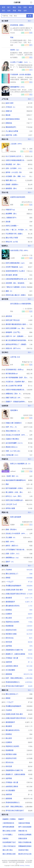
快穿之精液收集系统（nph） (16, 263)
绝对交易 (9, 642)
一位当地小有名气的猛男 (28, 398)
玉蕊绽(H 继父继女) (12, 439)
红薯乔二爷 (29, 602)
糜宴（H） (9, 291)
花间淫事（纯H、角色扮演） (16, 283)
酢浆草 (30, 279)
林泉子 (30, 267)
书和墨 (30, 654)
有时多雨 (29, 570)
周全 (12, 311)
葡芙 (31, 230)
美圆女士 (29, 214)
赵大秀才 (29, 618)
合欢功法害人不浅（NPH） (20, 250)
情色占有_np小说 (12, 242)
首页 (4, 7)
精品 (14, 7)
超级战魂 (9, 674)
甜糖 (31, 574)
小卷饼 (30, 320)
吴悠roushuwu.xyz (28, 538)
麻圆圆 (30, 542)
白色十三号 (29, 598)
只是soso (29, 271)
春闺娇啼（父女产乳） (13, 332)
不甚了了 (29, 123)
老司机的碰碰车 (28, 394)
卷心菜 (30, 234)
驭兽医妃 (9, 610)
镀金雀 (8, 115)
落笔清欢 (13, 151)
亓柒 (31, 378)
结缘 (31, 554)
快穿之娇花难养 (16, 517)
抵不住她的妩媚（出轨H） (15, 488)
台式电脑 (29, 630)
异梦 (31, 222)
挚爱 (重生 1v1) (11, 180)
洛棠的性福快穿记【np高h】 (16, 271)
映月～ (30, 492)
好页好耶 (29, 530)
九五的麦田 (29, 180)
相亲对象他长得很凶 (13, 119)
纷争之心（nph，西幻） (14, 496)
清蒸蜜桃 (29, 586)
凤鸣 (31, 646)
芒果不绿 (29, 658)
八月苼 (30, 606)
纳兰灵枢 (29, 666)
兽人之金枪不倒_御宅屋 (14, 386)
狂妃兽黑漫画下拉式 (9, 842)
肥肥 (12, 205)
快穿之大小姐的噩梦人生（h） (21, 464)
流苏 (12, 45)
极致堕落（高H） (12, 189)
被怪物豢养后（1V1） (18, 87)
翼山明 (30, 185)
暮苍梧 (30, 210)
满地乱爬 (29, 370)
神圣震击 (13, 82)
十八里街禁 (29, 189)
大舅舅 (30, 670)
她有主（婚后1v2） (12, 546)
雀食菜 (30, 590)
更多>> (30, 21)
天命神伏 (9, 570)
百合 (20, 7)
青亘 (31, 226)
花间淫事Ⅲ (14, 410)
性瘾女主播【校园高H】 (14, 423)
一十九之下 (10, 582)
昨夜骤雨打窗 (28, 558)
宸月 (31, 291)
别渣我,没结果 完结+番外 (14, 590)
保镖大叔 (9, 111)
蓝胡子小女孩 (28, 427)
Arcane (13, 33)
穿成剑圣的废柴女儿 (13, 682)
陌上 (31, 176)
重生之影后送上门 (12, 574)
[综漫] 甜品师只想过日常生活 (16, 594)
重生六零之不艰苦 (12, 238)
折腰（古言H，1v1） (13, 554)
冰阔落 (30, 439)
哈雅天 (30, 650)
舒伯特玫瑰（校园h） (18, 25)
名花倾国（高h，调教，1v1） (16, 176)
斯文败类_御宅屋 (12, 275)
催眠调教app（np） (13, 558)
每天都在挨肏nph (12, 374)
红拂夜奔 (9, 614)
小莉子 (30, 135)
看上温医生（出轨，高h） (15, 492)
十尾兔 (30, 622)
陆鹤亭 (30, 614)
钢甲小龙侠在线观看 (25, 827)
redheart (13, 471)
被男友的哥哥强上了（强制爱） (17, 344)
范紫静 (12, 525)
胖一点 (30, 662)
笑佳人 (30, 119)
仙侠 (9, 11)
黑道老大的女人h (12, 447)
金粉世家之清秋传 (12, 666)
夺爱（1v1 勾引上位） (13, 451)
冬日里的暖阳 (10, 670)
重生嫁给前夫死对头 (13, 606)
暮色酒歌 (29, 550)
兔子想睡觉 (14, 57)
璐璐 (12, 70)
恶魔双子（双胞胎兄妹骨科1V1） (17, 402)
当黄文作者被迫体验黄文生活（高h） (16, 160)
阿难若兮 (29, 328)
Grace (30, 562)
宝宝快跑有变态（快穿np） (15, 370)
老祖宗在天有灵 (11, 630)
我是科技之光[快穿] (12, 622)
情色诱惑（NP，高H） (14, 164)
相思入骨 (29, 374)
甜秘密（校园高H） (12, 185)
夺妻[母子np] (10, 210)
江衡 (31, 344)
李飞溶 (30, 582)
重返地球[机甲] (11, 127)
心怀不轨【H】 (15, 357)
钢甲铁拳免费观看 (8, 827)
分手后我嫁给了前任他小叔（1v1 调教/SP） (16, 550)
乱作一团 (29, 484)
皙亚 (31, 324)
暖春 (31, 332)
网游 (20, 11)
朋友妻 (8, 222)
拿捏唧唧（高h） (12, 214)
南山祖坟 (9, 618)
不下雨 (30, 447)
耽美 (25, 7)
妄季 (31, 435)
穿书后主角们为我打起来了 (15, 686)
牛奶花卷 (29, 238)
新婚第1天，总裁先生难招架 (15, 654)
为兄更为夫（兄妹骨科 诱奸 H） (17, 382)
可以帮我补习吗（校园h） (15, 234)
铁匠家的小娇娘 (11, 634)
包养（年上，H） (12, 427)
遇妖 (7, 484)
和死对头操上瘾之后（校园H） (16, 295)
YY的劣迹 (29, 127)
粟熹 (31, 218)
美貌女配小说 (23, 831)
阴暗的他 (9, 123)
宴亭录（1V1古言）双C (14, 172)
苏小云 (30, 386)
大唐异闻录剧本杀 (8, 823)
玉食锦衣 (29, 626)
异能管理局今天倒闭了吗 (14, 650)
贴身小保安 (10, 103)
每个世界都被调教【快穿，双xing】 (17, 378)
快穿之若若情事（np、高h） (16, 328)
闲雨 (31, 172)
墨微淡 (30, 382)
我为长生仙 (10, 638)
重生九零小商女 (8, 850)
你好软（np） (15, 50)
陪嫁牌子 (21, 819)
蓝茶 (31, 476)
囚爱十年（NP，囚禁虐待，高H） (17, 336)
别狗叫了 (29, 115)
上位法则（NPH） (17, 144)
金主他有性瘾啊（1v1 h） (15, 443)
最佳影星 (9, 598)
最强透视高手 (10, 602)
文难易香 (29, 160)
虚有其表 (9, 316)
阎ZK (31, 638)
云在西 (12, 258)
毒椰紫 (30, 480)
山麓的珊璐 (29, 678)
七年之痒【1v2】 (12, 504)
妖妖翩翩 (29, 578)
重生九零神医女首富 (9, 854)
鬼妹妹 (30, 402)
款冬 (12, 365)
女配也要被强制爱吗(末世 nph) (16, 279)
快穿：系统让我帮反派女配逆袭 (17, 678)
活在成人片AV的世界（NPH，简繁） (17, 435)
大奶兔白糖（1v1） (12, 455)
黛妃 (31, 283)
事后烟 (30, 340)
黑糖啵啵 (29, 287)
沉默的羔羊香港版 (24, 823)
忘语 (31, 131)
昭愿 (31, 546)
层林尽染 (29, 348)
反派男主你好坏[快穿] (18, 197)
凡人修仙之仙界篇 (12, 131)
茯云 (31, 431)
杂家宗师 (9, 662)
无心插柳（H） (11, 538)
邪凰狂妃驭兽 (23, 839)
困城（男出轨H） (12, 530)
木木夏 (30, 451)
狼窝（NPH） (10, 542)
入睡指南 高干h (11, 218)
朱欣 (31, 275)
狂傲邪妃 (5, 839)
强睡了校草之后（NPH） (14, 398)
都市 (30, 7)
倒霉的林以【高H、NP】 (14, 394)
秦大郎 (30, 103)
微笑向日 (29, 488)
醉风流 (30, 164)
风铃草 (30, 336)
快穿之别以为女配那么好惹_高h (15, 500)
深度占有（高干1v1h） (14, 348)
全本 (25, 11)
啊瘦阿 (30, 295)
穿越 (14, 11)
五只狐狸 (29, 594)
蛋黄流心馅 (29, 156)
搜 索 (29, 16)
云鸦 (31, 496)
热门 (9, 7)
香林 (31, 610)
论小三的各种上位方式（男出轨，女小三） (15, 156)
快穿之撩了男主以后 (13, 320)
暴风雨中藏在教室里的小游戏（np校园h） (17, 324)
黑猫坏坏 (29, 111)
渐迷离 (30, 686)
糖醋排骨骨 (29, 500)
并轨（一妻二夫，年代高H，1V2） (17, 230)
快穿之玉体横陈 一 (12, 226)
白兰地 (30, 168)
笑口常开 (29, 634)
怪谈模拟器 (10, 626)
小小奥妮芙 (29, 423)
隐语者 (30, 642)
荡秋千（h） (10, 562)
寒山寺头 (29, 504)
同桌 (12, 37)
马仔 (31, 455)
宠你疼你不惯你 (23, 850)
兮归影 (30, 508)
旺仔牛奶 (29, 107)
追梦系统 (9, 646)
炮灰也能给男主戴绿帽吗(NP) (16, 480)
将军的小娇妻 (10, 508)
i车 (32, 316)
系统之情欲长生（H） (13, 431)
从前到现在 (29, 682)
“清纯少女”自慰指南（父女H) (16, 287)
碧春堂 (8, 578)
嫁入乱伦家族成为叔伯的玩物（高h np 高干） (17, 340)
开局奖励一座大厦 (12, 658)
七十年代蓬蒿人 (8, 835)
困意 (31, 263)
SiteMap (22, 866)
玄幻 (4, 11)
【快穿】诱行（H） (12, 476)
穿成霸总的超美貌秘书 (13, 586)
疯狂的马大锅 (28, 674)
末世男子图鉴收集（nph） (15, 267)
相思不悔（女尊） (12, 135)
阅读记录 (31, 2)
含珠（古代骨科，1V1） (14, 168)
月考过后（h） (11, 107)
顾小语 (30, 242)
